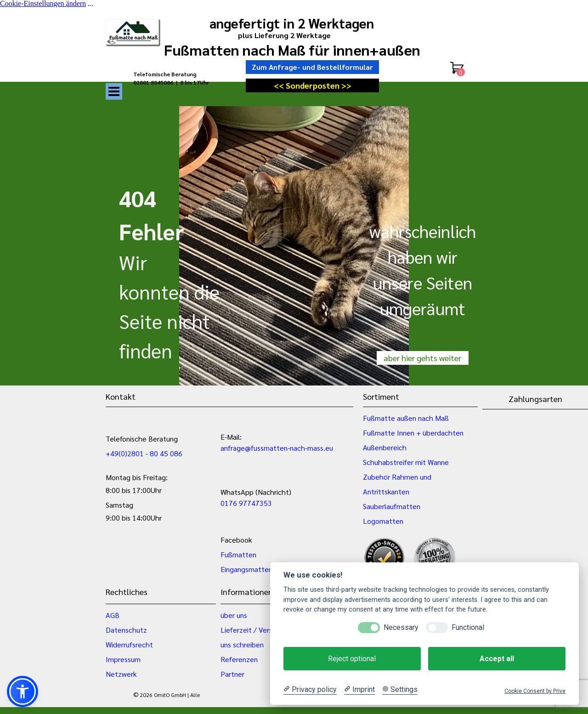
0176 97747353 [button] (246, 503)
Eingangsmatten (246, 569)
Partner (232, 674)
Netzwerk (121, 674)
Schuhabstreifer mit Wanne (406, 462)
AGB (113, 615)
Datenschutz (126, 630)
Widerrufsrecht (129, 644)
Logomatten (383, 521)
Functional (468, 627)
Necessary (401, 627)
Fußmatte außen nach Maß (406, 418)
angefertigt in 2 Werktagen (292, 23)
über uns (234, 615)
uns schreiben (242, 644)
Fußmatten (238, 554)
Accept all (497, 659)
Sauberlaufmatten (392, 506)
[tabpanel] (179, 82)
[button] (23, 691)
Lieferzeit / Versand (252, 630)
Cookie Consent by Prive (535, 691)
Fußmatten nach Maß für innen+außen (292, 49)
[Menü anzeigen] (114, 91)
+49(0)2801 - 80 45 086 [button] (144, 453)
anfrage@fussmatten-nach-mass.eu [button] (277, 448)
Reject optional (352, 659)
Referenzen (239, 659)
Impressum (123, 659)
